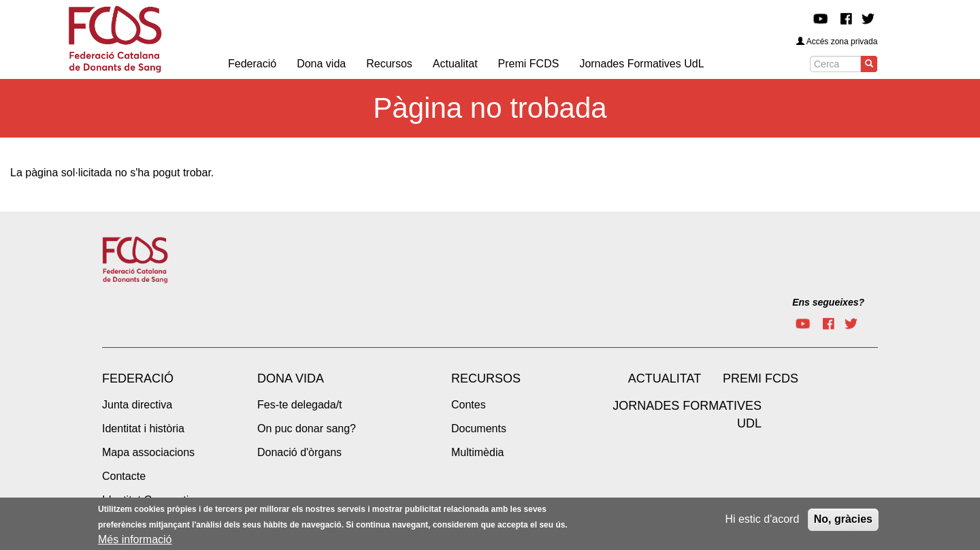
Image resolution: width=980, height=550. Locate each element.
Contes (469, 405)
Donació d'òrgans (299, 452)
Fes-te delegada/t (300, 405)
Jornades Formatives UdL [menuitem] (641, 64)
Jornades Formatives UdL (687, 415)
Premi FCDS (761, 378)
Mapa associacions (148, 452)
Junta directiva (137, 405)
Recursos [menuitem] (389, 64)
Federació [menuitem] (252, 64)
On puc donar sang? (307, 428)
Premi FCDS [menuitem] (529, 64)
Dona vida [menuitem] (321, 64)
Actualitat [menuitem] (455, 64)
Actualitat (665, 378)
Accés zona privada (837, 42)
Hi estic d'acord (762, 522)
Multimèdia (477, 452)
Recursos (486, 378)
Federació (138, 378)
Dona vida (291, 378)
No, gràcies (843, 522)
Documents (479, 428)
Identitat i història (143, 428)
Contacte (124, 476)
